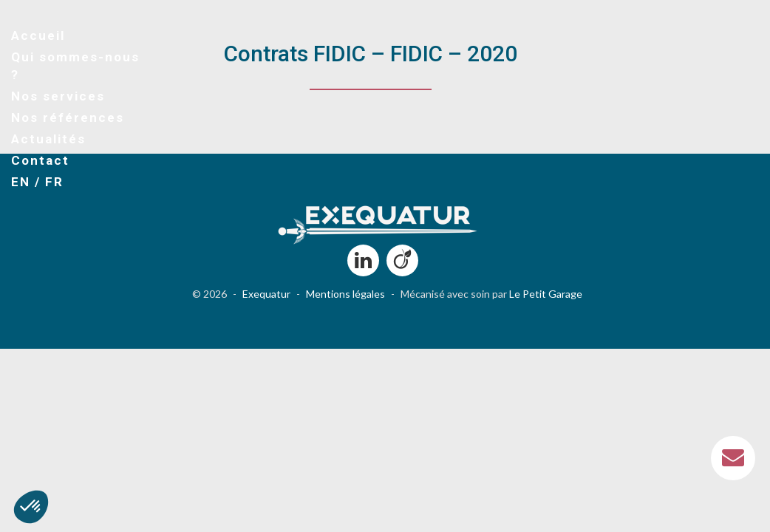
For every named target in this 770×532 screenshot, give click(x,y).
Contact (40, 160)
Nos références (68, 117)
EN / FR (37, 182)
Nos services (58, 96)
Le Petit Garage (546, 294)
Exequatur (266, 294)
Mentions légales (345, 294)
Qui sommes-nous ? (75, 66)
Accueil (38, 35)
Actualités (48, 139)
